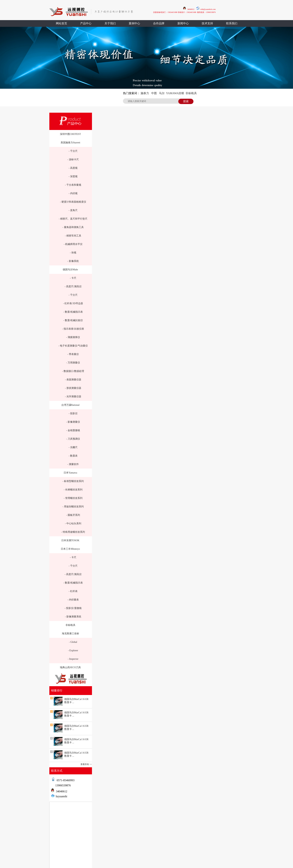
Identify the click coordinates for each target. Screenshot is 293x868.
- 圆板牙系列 (73, 515)
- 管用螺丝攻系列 (73, 498)
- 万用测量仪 (73, 363)
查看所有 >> (86, 764)
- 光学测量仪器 (73, 397)
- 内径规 (73, 193)
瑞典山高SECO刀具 (70, 667)
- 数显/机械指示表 (73, 312)
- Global (73, 642)
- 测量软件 (73, 464)
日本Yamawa (70, 473)
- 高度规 (73, 168)
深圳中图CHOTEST (70, 134)
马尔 (162, 93)
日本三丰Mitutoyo (70, 549)
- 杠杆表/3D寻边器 (73, 303)
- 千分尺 (73, 151)
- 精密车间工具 (73, 236)
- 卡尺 (73, 278)
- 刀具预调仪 (73, 439)
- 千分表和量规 (73, 185)
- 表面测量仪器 (73, 380)
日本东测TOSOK (70, 540)
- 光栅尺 (73, 447)
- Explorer (73, 650)
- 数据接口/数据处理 (73, 371)
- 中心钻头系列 (73, 523)
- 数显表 (73, 456)
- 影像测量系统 (73, 617)
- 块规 (73, 253)
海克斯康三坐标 (70, 634)
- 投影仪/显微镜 (73, 608)
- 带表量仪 (73, 354)
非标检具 (191, 93)
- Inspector (73, 659)
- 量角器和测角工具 (73, 227)
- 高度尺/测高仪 (73, 286)
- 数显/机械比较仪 (73, 320)
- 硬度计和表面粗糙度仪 (73, 202)
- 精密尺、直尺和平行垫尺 (73, 219)
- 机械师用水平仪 (73, 244)
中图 (154, 93)
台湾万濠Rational (70, 405)
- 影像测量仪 (73, 422)
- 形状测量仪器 (73, 388)
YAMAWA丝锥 (175, 93)
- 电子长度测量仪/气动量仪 (73, 346)
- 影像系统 (73, 261)
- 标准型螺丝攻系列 (73, 481)
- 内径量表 (73, 600)
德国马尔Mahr (70, 270)
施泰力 (145, 93)
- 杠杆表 (73, 591)
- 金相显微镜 (73, 430)
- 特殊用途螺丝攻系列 (73, 532)
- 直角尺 (73, 210)
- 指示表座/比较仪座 (73, 329)
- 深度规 (73, 176)
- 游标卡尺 (73, 160)
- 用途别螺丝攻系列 (73, 507)
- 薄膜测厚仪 (73, 337)
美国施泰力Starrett (70, 143)
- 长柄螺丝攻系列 (73, 490)
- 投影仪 (73, 413)
